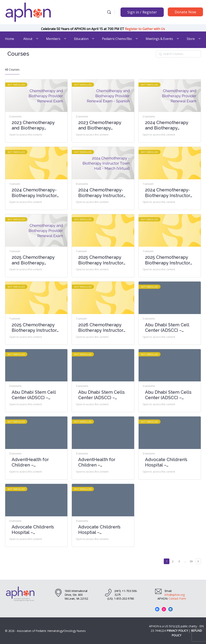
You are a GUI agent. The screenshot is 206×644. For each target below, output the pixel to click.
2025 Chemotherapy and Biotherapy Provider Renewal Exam (33, 260)
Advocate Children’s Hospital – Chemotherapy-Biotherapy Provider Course (166, 462)
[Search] (109, 12)
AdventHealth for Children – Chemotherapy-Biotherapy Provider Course (33, 462)
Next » (198, 561)
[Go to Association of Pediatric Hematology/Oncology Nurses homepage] (28, 12)
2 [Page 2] (174, 561)
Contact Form (177, 599)
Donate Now (185, 12)
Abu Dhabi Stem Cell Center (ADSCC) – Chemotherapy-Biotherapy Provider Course (167, 328)
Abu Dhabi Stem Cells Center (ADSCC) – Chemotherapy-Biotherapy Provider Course (101, 395)
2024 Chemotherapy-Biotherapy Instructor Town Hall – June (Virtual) (34, 193)
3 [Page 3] (180, 561)
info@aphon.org (175, 595)
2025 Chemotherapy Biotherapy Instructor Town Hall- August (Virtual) (168, 260)
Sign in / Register (142, 12)
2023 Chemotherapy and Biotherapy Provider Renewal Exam (33, 125)
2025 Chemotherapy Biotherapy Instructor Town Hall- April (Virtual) (101, 260)
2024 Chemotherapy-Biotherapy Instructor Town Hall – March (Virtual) (101, 193)
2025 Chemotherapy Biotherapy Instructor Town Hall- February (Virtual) (34, 328)
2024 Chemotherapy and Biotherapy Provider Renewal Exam (167, 125)
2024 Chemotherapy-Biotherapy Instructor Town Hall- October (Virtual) (168, 193)
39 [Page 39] (192, 561)
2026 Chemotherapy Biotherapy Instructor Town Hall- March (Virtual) (101, 328)
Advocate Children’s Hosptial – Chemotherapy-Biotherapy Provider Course (100, 530)
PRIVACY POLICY (177, 631)
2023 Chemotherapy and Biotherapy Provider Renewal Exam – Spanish (100, 125)
